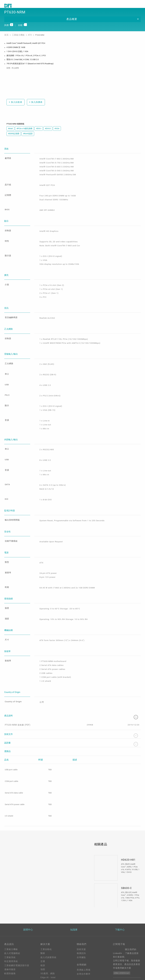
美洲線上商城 (84, 949)
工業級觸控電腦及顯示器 (17, 944)
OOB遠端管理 (47, 964)
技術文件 (71, 713)
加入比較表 (15, 107)
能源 (43, 944)
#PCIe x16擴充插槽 (24, 133)
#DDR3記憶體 (14, 139)
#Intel (10, 133)
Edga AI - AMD (48, 960)
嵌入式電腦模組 (12, 932)
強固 (43, 948)
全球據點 (81, 936)
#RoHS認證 (28, 139)
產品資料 (71, 694)
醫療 (43, 932)
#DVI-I (39, 133)
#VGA (57, 133)
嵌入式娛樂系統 (48, 936)
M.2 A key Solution (51, 972)
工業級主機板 (16, 40)
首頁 (6, 40)
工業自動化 (46, 928)
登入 (79, 967)
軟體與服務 (10, 952)
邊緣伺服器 (10, 948)
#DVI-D (48, 133)
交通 (43, 940)
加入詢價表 (35, 107)
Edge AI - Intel (48, 956)
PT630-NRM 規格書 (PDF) (17, 703)
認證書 (71, 722)
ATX (26, 40)
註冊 (79, 971)
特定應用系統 (11, 940)
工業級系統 (10, 936)
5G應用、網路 (48, 952)
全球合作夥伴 (84, 953)
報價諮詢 (81, 932)
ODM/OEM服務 (48, 968)
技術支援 (81, 928)
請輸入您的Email (122, 951)
